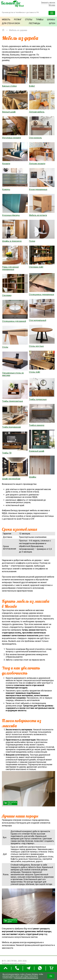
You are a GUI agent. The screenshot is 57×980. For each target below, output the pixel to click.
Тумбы (40, 20)
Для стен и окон (11, 23)
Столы (29, 20)
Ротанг (18, 20)
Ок (51, 976)
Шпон (52, 23)
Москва (52, 5)
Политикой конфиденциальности (26, 978)
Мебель (6, 20)
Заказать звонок (48, 3)
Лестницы (34, 23)
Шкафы (51, 20)
